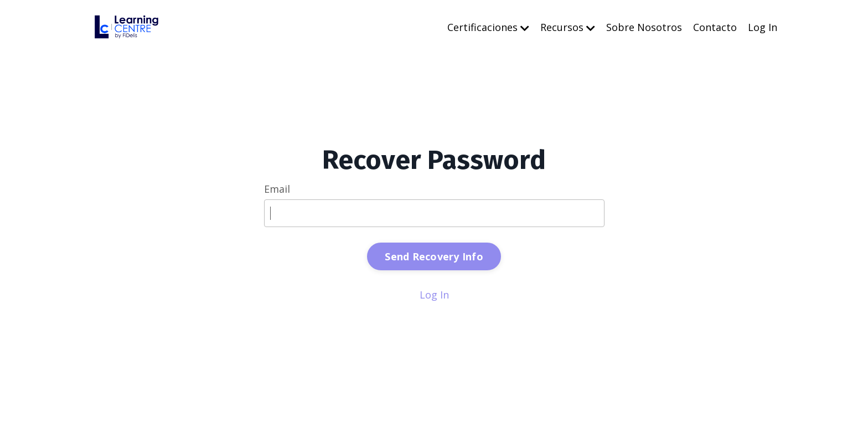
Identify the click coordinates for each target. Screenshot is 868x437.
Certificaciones (488, 27)
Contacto (715, 27)
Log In (763, 27)
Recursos (568, 27)
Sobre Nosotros (644, 27)
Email (277, 189)
